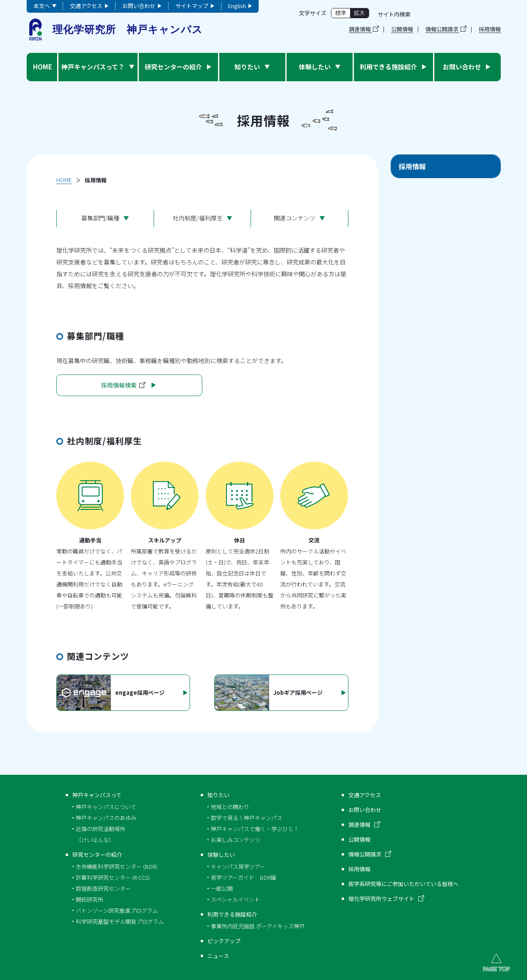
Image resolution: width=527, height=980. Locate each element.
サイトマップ (192, 6)
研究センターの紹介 (97, 855)
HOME (64, 180)
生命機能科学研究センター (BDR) (116, 866)
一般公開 (222, 888)
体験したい (221, 855)
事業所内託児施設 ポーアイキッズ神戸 (258, 926)
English (237, 6)
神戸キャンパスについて (106, 807)
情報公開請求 (442, 29)
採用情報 (490, 30)
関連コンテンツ (295, 218)
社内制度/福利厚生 (198, 218)
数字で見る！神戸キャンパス (247, 818)
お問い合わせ (139, 6)
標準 (341, 13)
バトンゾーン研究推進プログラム (117, 910)
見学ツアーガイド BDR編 (243, 877)
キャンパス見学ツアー (238, 866)
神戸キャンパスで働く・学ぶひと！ (255, 829)
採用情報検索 (123, 385)
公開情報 (402, 30)
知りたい (218, 795)
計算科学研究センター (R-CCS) (113, 877)
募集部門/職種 (100, 218)
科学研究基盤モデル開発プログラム (120, 921)
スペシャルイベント (235, 899)
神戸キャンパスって (97, 795)
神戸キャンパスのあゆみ (106, 818)
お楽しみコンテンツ (236, 840)
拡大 (359, 13)
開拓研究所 (90, 899)
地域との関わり (230, 807)
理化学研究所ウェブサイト (381, 899)
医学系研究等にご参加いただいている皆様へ (403, 884)
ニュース (218, 956)
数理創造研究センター (103, 888)
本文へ (42, 6)
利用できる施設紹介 (232, 914)
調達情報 (360, 29)
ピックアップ (224, 941)
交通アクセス (86, 6)
